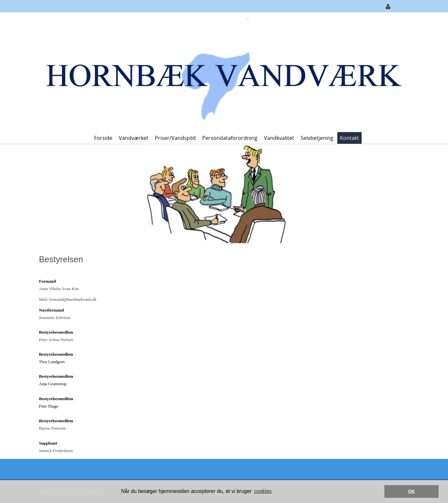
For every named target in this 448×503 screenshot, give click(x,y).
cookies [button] (263, 491)
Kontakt (349, 138)
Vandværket (134, 138)
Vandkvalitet (279, 138)
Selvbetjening (317, 138)
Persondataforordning (230, 138)
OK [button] (412, 491)
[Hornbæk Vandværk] (222, 72)
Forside (103, 138)
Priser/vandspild (175, 138)
